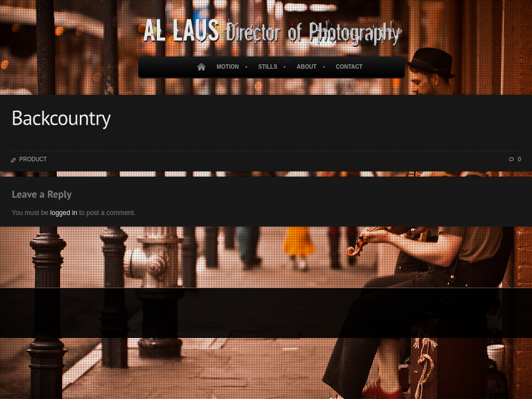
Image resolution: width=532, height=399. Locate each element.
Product (33, 159)
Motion (230, 67)
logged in (64, 213)
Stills (270, 67)
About (308, 67)
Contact (349, 67)
